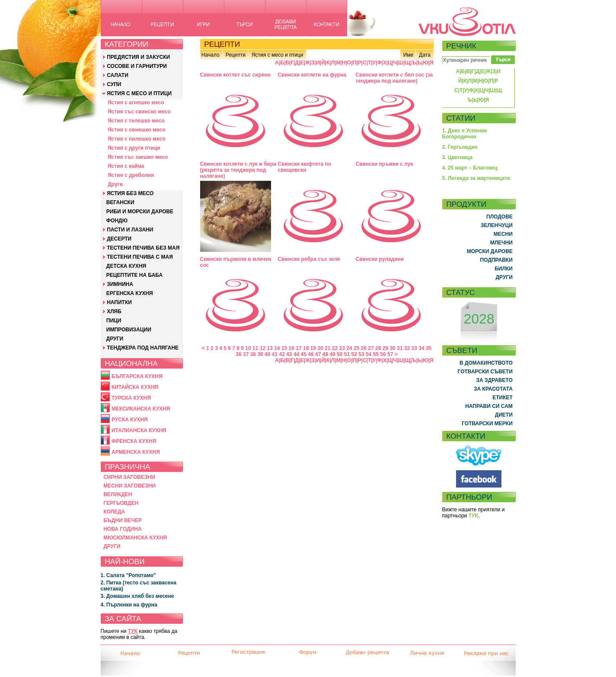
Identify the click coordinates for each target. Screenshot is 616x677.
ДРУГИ (115, 339)
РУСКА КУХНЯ (130, 420)
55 (376, 354)
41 (275, 354)
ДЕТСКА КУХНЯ (126, 266)
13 (270, 348)
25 (356, 348)
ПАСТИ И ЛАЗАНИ (130, 230)
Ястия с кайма (126, 166)
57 (390, 354)
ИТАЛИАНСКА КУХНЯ (139, 430)
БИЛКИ (504, 269)
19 (313, 348)
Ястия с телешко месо (136, 121)
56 (383, 354)
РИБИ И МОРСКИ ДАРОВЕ (140, 212)
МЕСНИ (503, 234)
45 (304, 354)
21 (327, 348)
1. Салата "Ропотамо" (128, 575)
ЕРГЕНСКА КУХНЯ (130, 293)
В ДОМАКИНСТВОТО (486, 363)
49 (332, 354)
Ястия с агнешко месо (136, 103)
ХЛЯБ (114, 311)
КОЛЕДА (114, 512)
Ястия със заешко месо (138, 157)
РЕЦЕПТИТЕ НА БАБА (134, 275)
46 (311, 354)
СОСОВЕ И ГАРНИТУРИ (137, 66)
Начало (211, 55)
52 (354, 354)
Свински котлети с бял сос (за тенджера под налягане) (394, 78)
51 (347, 354)
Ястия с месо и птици (277, 55)
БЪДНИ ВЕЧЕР (123, 520)
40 (267, 354)
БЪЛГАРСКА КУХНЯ (137, 376)
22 (335, 348)
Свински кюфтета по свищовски (305, 167)
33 (414, 348)
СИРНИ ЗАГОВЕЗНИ (129, 477)
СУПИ (114, 84)
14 (277, 348)
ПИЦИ (114, 321)
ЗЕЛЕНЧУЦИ (497, 225)
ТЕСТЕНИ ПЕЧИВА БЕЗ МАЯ (143, 248)
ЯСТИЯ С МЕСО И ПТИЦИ (139, 93)
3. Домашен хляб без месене (137, 596)
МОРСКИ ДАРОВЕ (490, 251)
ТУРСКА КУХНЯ (131, 398)
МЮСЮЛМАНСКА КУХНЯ (135, 538)
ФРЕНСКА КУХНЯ (134, 441)
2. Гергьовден (460, 147)
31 (400, 348)
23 (342, 348)
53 (361, 354)
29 (385, 348)
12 (263, 348)
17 (298, 348)
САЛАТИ (118, 75)
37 (246, 354)
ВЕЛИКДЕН (118, 494)
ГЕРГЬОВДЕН (121, 503)
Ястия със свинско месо (139, 112)
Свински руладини (380, 259)
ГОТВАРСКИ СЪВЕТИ (485, 372)
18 (306, 348)
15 (284, 348)
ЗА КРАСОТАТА (493, 389)
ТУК (133, 631)
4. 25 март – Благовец (470, 168)
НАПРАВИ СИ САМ (489, 406)
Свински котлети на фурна (312, 75)
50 (340, 354)
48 (325, 354)
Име (409, 55)
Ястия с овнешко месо (136, 130)
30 (392, 348)
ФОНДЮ (117, 221)
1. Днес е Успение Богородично (465, 134)
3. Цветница (458, 157)
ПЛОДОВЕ (500, 217)
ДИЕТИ (504, 415)
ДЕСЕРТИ (119, 239)
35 (429, 348)
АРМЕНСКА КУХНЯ (136, 452)
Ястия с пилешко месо (137, 139)
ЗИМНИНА (120, 284)
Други (115, 184)
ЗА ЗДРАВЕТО (495, 380)
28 (378, 348)
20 (320, 348)
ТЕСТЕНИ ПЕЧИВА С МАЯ (140, 257)
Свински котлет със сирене (235, 75)
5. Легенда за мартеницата (476, 178)
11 (255, 348)
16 (292, 348)
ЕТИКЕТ (503, 398)
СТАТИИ (461, 118)
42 (282, 354)
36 (238, 354)
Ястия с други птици (134, 148)
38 (253, 354)
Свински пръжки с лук (385, 164)
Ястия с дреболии (131, 175)
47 (318, 354)
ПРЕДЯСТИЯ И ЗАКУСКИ (138, 57)
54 (369, 354)
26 (364, 348)
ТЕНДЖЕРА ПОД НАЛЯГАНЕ (143, 348)
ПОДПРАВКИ (496, 260)
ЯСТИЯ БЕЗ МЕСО (130, 193)
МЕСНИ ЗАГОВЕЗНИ (129, 486)
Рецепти (236, 55)
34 (421, 348)
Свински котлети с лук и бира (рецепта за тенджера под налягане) (238, 170)
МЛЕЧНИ (501, 243)
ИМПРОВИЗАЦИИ (129, 330)
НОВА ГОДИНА (122, 529)
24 (349, 348)
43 (289, 354)
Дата (425, 55)
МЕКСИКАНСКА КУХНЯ (141, 409)
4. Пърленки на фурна (129, 605)
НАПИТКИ (119, 302)
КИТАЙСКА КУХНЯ (135, 387)
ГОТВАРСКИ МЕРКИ (487, 424)
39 (260, 354)
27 (371, 348)
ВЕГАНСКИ (120, 202)
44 (296, 354)
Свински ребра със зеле (309, 259)
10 (248, 348)
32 (407, 348)
